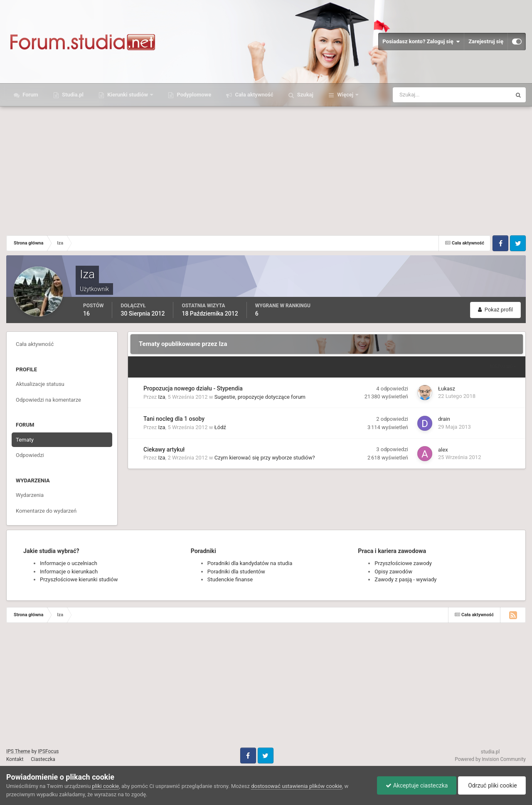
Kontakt (15, 759)
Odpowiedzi (30, 455)
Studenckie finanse (230, 579)
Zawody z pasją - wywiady (405, 579)
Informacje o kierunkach (69, 572)
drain (444, 419)
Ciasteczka (43, 759)
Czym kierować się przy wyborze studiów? (265, 458)
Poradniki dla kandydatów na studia (250, 563)
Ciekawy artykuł (164, 449)
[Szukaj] (421, 95)
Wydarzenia (30, 495)
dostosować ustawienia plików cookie (297, 786)
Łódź (220, 427)
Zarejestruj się (486, 41)
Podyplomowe (193, 95)
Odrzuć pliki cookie (492, 785)
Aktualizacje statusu (40, 384)
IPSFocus (48, 751)
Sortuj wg (503, 367)
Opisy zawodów (393, 572)
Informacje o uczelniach (69, 563)
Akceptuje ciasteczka (417, 785)
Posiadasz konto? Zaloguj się (421, 42)
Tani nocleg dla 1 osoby (174, 419)
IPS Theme (18, 751)
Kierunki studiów (128, 95)
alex (443, 450)
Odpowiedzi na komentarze (48, 400)
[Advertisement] (266, 169)
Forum (30, 95)
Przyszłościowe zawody (403, 563)
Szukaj (305, 95)
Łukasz (447, 389)
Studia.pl (72, 95)
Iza (162, 397)
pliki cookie (105, 786)
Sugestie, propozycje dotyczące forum (260, 397)
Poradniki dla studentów (236, 572)
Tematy (25, 440)
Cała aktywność (253, 95)
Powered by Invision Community (490, 759)
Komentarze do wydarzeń (46, 511)
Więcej (345, 95)
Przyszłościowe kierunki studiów (79, 579)
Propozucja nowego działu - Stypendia (193, 388)
